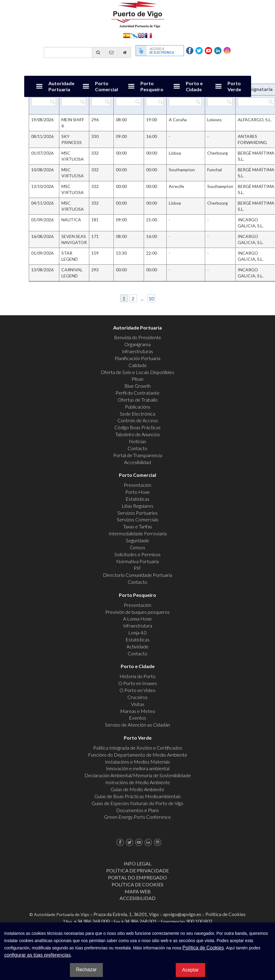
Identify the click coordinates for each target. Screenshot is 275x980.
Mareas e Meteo (138, 711)
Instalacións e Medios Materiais (137, 762)
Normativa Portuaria (137, 561)
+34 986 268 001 (139, 921)
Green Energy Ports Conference (137, 817)
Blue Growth (137, 386)
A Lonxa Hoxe (137, 619)
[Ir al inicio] (125, 52)
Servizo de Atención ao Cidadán (137, 725)
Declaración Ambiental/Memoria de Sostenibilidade (138, 775)
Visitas (138, 704)
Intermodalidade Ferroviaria (138, 533)
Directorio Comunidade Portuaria (137, 575)
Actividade (137, 646)
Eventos (137, 718)
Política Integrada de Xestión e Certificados (138, 748)
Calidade (138, 365)
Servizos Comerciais (138, 519)
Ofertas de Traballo (138, 400)
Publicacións (138, 407)
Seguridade (137, 540)
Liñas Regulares (137, 506)
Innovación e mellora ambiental (138, 768)
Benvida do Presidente (138, 337)
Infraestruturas (137, 351)
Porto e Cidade (194, 86)
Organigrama (137, 344)
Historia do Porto (137, 676)
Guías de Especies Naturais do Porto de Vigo (137, 803)
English (141, 35)
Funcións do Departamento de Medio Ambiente (138, 755)
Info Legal (137, 863)
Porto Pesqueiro (152, 86)
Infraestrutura (138, 625)
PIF (137, 568)
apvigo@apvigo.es (182, 914)
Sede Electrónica (137, 414)
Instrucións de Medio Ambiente (138, 782)
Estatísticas (137, 499)
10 (151, 298)
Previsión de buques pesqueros (137, 612)
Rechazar (86, 970)
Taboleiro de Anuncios (138, 434)
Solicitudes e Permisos (137, 554)
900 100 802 (199, 921)
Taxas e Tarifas (138, 526)
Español (127, 35)
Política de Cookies (137, 884)
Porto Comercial (106, 86)
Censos (137, 547)
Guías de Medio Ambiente (137, 789)
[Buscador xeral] (74, 52)
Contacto (137, 448)
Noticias (137, 441)
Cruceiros (137, 697)
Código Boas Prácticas (137, 427)
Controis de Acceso (138, 420)
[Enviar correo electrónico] (111, 52)
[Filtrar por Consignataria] (256, 102)
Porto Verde (234, 86)
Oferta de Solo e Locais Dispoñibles (137, 372)
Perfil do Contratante (137, 393)
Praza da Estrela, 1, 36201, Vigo (126, 914)
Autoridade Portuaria (61, 86)
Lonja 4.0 (137, 632)
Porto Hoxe (137, 492)
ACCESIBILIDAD (137, 898)
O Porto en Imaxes (138, 683)
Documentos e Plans (137, 810)
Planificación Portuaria (137, 358)
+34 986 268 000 (92, 921)
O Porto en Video (137, 690)
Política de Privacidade (137, 870)
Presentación (137, 485)
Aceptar (190, 970)
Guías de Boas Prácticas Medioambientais (138, 796)
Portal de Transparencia (138, 455)
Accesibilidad (137, 462)
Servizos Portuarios (137, 513)
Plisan (137, 379)
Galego (134, 35)
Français (149, 35)
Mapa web (138, 891)
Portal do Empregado (137, 877)
